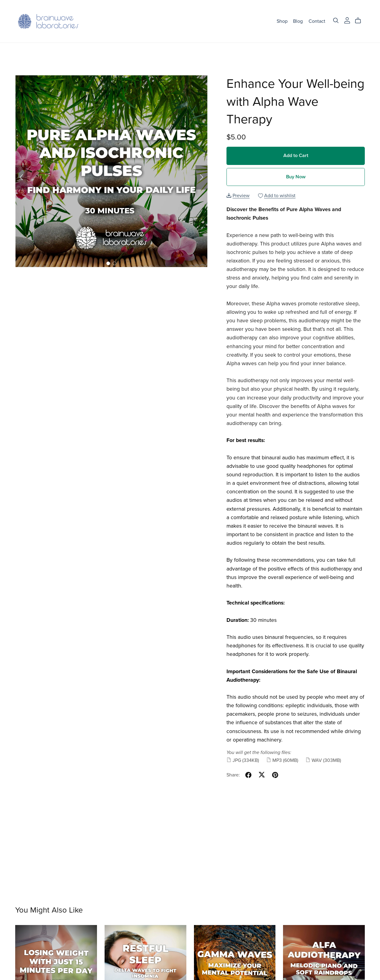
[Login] (347, 20)
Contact (317, 21)
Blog (298, 21)
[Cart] (360, 21)
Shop (282, 21)
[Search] (336, 21)
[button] (21, 177)
